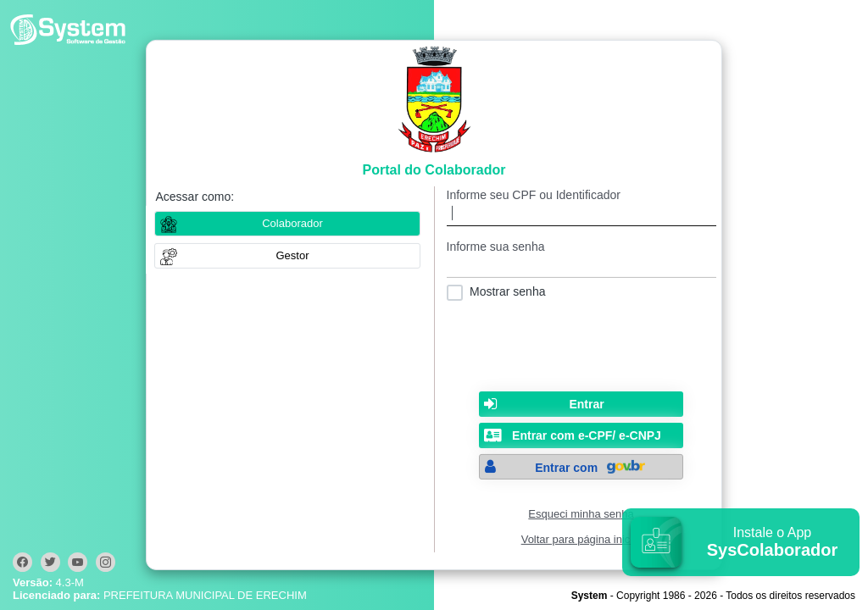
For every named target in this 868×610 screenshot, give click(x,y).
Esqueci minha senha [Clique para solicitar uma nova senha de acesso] (581, 514)
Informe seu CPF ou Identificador (534, 195)
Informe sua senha (496, 247)
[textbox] (581, 214)
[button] (287, 256)
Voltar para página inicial (581, 539)
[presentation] (581, 342)
